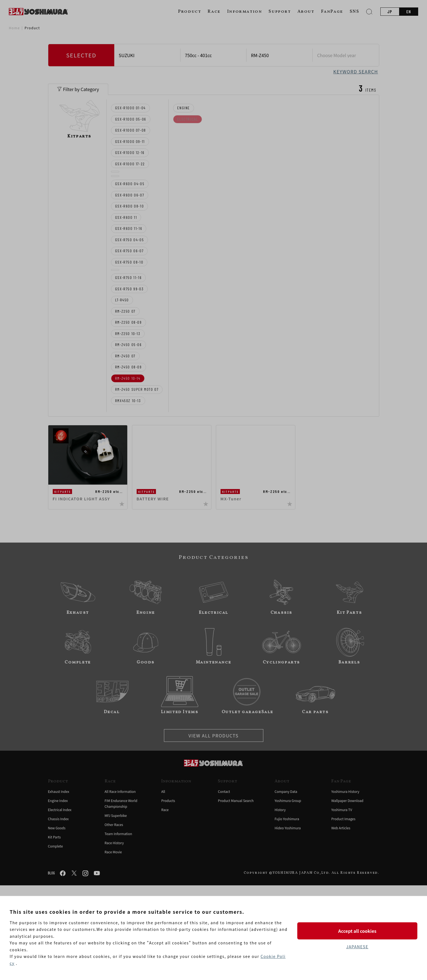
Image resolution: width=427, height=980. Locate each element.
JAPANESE (357, 947)
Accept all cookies (357, 931)
